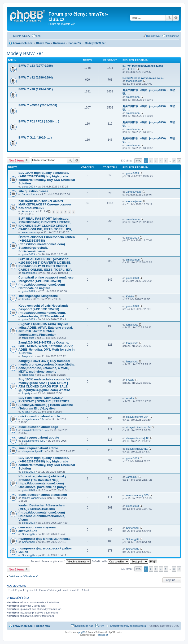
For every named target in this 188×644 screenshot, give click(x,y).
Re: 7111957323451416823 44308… (144, 66)
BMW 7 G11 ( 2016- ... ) (35, 137)
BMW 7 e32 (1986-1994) (36, 77)
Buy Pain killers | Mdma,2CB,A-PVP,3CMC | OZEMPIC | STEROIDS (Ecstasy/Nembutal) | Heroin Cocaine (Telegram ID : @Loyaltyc (46, 403)
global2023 (28, 187)
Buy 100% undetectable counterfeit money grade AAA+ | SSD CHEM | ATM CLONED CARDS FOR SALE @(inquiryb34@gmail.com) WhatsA (44, 385)
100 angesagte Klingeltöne (38, 296)
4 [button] (161, 161)
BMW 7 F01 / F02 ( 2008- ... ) (39, 121)
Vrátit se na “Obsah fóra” (24, 576)
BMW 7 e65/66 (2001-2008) (38, 105)
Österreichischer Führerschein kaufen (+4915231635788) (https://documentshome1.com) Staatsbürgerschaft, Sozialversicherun (47, 244)
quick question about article (39, 416)
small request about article (38, 448)
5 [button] (166, 161)
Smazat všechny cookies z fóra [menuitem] (128, 626)
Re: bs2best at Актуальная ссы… (144, 78)
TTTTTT (131, 69)
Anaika (26, 412)
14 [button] (174, 161)
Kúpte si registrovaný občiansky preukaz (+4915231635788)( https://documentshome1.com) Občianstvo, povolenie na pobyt (42, 482)
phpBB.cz (103, 635)
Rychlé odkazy (22, 36)
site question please (33, 191)
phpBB (82, 632)
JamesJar (132, 477)
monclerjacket (134, 81)
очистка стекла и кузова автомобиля (37, 529)
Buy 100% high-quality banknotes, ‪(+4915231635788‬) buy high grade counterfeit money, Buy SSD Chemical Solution (47, 178)
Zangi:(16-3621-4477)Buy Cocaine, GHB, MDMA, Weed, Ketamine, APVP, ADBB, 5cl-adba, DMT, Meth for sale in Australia (46, 348)
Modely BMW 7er (25, 53)
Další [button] (179, 161)
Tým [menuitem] (102, 626)
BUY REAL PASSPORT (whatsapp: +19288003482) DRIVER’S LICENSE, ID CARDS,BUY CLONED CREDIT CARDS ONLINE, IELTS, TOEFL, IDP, (45, 224)
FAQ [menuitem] (39, 36)
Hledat (169, 18)
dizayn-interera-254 (33, 419)
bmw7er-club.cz (23, 626)
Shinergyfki (28, 534)
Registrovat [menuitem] (154, 36)
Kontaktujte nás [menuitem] (84, 626)
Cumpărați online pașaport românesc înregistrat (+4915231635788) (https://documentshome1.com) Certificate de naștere (46, 283)
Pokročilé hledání (176, 18)
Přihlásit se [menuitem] (173, 36)
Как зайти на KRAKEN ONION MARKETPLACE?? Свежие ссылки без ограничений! (45, 204)
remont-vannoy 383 (33, 498)
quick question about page (38, 427)
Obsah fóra (43, 626)
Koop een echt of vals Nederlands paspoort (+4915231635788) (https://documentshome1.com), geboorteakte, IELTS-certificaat (44, 311)
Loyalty (26, 393)
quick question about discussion (43, 495)
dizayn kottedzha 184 (34, 430)
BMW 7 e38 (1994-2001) (36, 89)
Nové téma (17, 160)
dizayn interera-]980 (33, 441)
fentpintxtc (28, 338)
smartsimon (133, 97)
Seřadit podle (110, 561)
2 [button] (151, 161)
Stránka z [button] (138, 161)
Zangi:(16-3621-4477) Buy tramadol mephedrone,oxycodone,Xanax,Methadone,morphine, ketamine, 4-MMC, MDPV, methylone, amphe (46, 366)
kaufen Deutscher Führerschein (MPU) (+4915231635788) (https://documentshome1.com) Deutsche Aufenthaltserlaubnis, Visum (42, 512)
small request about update (39, 437)
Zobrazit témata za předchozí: (61, 561)
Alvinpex (27, 211)
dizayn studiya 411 (33, 451)
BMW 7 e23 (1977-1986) (36, 66)
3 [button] (156, 161)
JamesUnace (30, 194)
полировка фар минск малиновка (44, 539)
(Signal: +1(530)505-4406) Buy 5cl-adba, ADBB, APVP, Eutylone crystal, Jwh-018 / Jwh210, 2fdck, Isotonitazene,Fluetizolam (46, 329)
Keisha (26, 299)
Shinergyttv (28, 555)
